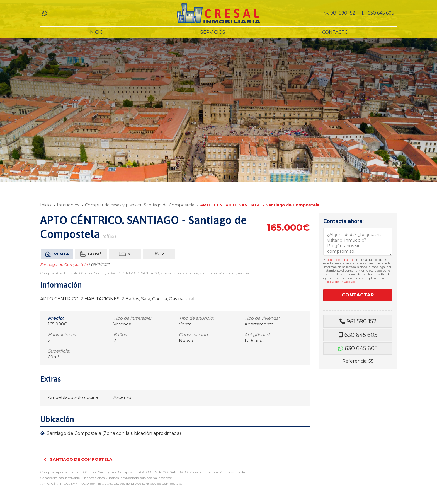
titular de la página (341, 260)
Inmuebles (68, 205)
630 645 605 (361, 335)
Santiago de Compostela (64, 264)
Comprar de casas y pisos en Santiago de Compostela (140, 205)
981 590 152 (362, 321)
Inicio (46, 205)
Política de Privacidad (339, 282)
